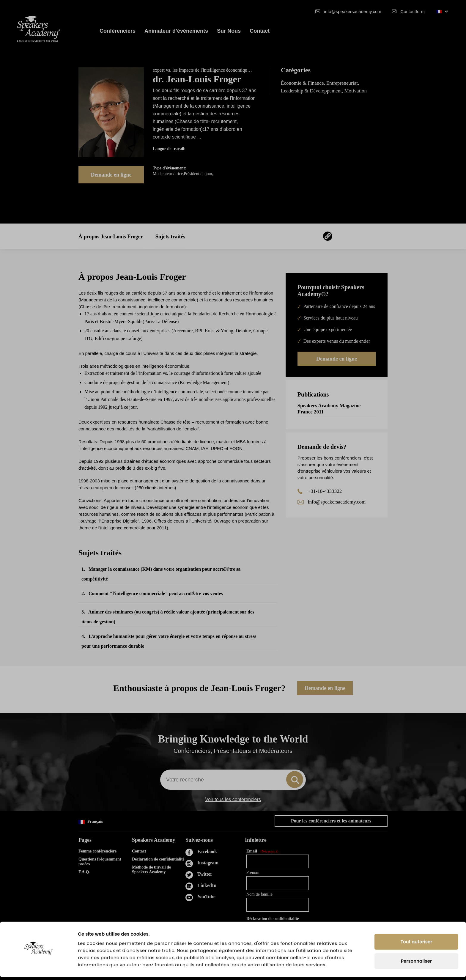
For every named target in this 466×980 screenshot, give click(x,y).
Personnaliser (416, 964)
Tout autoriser (417, 944)
